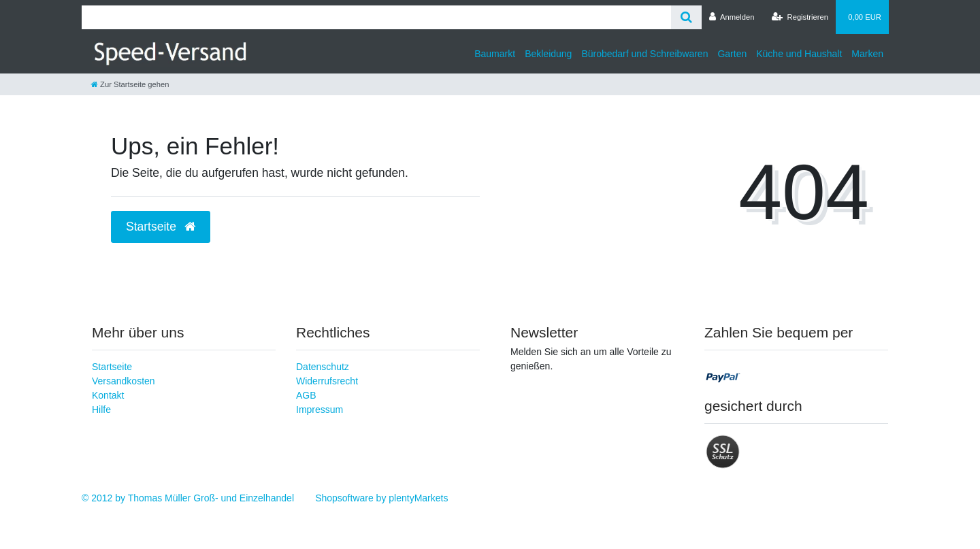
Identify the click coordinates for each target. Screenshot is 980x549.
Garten (732, 54)
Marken (867, 54)
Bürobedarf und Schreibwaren (644, 54)
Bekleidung (548, 54)
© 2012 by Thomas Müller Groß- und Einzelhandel (188, 498)
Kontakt (108, 395)
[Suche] (686, 17)
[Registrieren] (800, 17)
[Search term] (376, 17)
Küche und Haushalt (799, 54)
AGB (306, 395)
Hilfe (101, 410)
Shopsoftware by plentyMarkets (381, 498)
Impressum (320, 410)
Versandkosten (124, 381)
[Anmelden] (732, 17)
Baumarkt (495, 54)
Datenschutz (323, 367)
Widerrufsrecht (327, 381)
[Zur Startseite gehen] (130, 84)
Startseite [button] (161, 227)
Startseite (112, 367)
